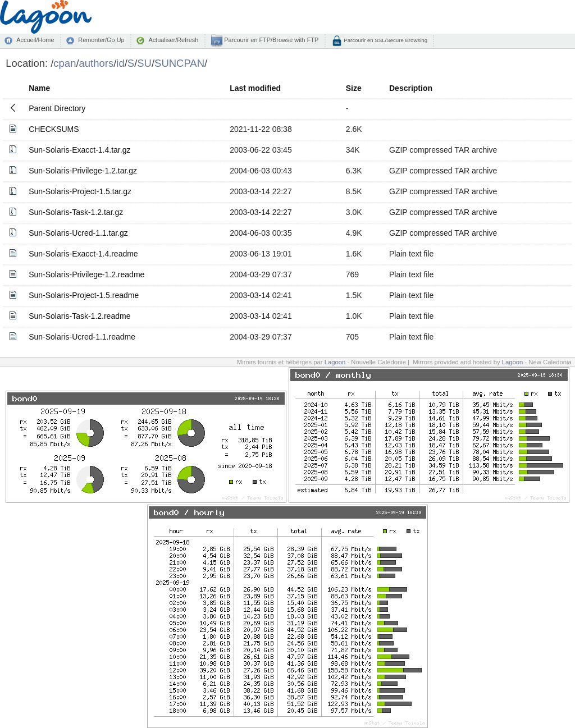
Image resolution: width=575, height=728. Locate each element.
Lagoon (335, 362)
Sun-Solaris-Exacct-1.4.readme (83, 254)
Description (411, 88)
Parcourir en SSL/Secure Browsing (385, 40)
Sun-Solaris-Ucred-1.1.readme (82, 337)
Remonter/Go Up (101, 40)
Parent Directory (57, 108)
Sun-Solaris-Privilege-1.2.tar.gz (83, 171)
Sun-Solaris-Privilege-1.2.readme (86, 274)
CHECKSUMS (54, 129)
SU (144, 63)
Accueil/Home (35, 40)
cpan (65, 63)
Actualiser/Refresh (173, 40)
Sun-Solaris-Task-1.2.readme (79, 316)
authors (97, 63)
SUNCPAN (179, 63)
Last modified (255, 88)
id (120, 63)
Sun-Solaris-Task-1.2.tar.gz (76, 212)
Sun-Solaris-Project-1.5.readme (84, 295)
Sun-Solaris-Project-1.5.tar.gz (80, 191)
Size (354, 88)
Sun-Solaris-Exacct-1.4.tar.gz (79, 150)
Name (39, 88)
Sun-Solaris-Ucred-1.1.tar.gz (78, 233)
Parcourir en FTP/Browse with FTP (270, 40)
